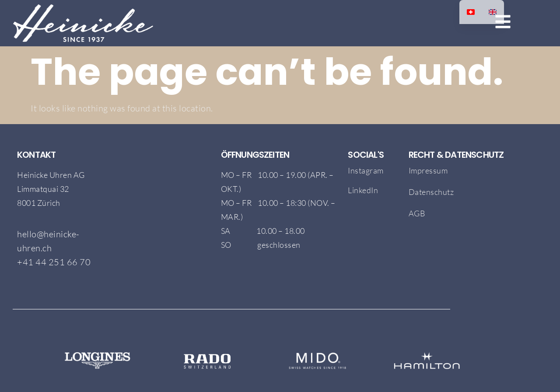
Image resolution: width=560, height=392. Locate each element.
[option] (493, 12)
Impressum (428, 170)
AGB (418, 213)
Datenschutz (431, 192)
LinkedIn (363, 190)
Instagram (366, 170)
